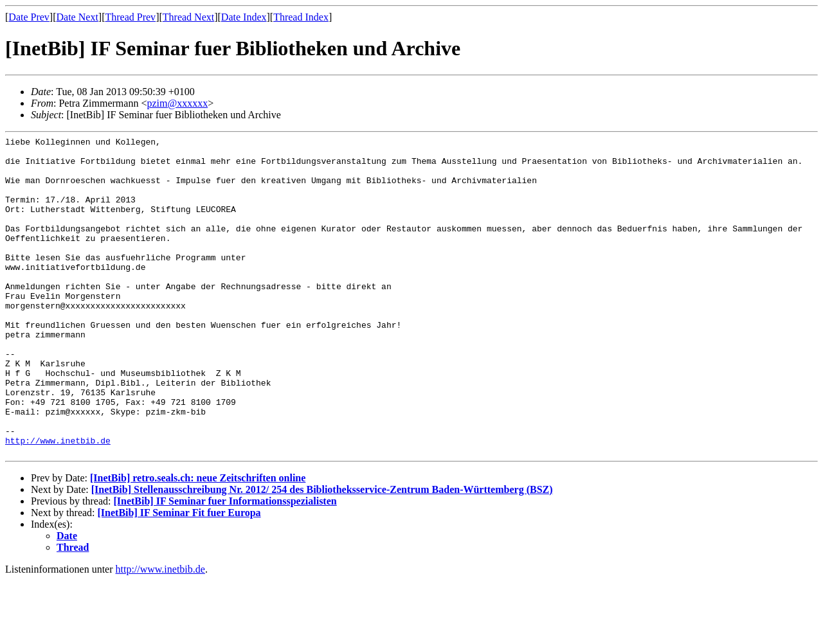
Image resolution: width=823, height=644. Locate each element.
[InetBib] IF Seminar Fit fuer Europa (179, 576)
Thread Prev (130, 17)
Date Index (244, 17)
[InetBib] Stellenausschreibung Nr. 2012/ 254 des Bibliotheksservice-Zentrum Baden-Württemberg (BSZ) (322, 553)
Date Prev (29, 17)
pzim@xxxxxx (177, 103)
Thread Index (301, 17)
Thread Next (188, 17)
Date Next (77, 17)
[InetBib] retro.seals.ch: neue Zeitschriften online (198, 541)
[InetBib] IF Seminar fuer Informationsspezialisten (225, 565)
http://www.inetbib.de (58, 502)
